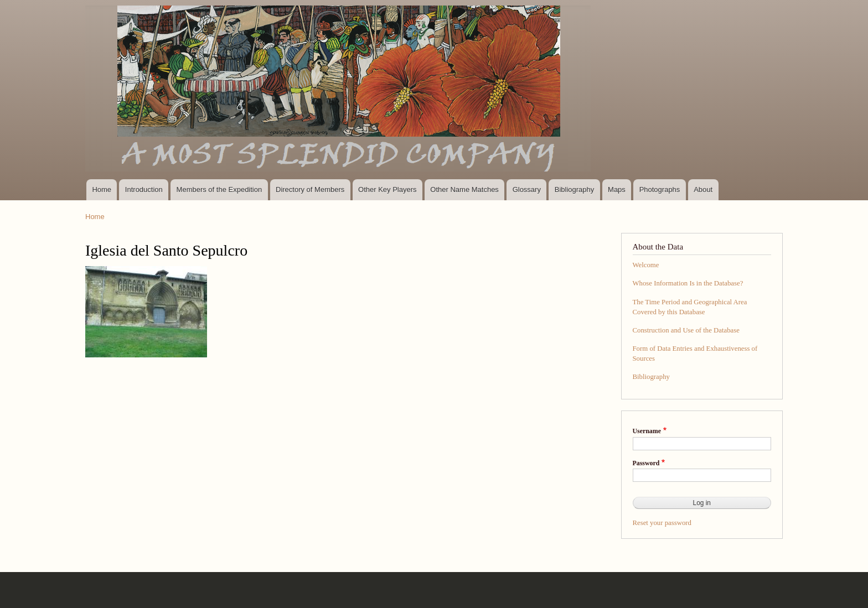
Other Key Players (387, 189)
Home (102, 189)
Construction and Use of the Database (686, 330)
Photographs (660, 189)
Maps (617, 189)
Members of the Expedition (219, 189)
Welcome (646, 265)
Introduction (144, 189)
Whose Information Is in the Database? (688, 283)
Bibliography (575, 189)
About (703, 189)
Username (647, 431)
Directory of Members (310, 189)
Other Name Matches (464, 189)
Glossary (527, 189)
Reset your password (662, 523)
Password (646, 463)
